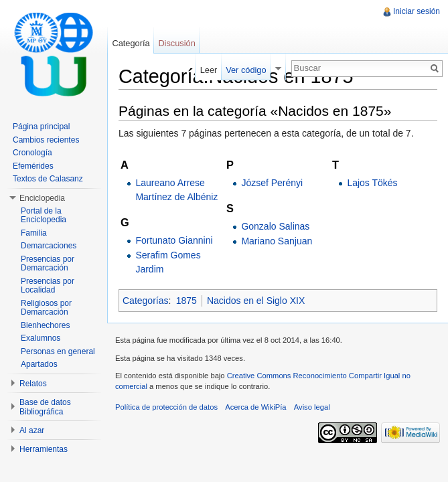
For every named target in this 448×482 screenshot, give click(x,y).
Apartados (39, 364)
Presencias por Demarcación (48, 264)
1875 (186, 301)
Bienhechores (45, 325)
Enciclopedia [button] (42, 198)
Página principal (41, 127)
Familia (34, 233)
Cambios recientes (46, 140)
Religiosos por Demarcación (46, 308)
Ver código (246, 70)
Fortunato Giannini (174, 240)
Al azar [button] (32, 430)
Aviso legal (312, 407)
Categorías (145, 301)
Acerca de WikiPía (255, 407)
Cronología (32, 153)
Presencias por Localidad (48, 286)
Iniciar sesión (417, 11)
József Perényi (272, 183)
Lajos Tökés (372, 183)
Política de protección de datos (166, 407)
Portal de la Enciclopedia (44, 216)
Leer (209, 70)
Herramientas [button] (44, 449)
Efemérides (33, 166)
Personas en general (58, 351)
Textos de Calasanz (48, 179)
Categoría (131, 43)
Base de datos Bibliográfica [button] (45, 407)
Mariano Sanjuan (277, 241)
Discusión (176, 43)
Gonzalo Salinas (275, 226)
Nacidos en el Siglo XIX (256, 301)
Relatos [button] (33, 384)
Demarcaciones (49, 246)
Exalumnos (41, 338)
